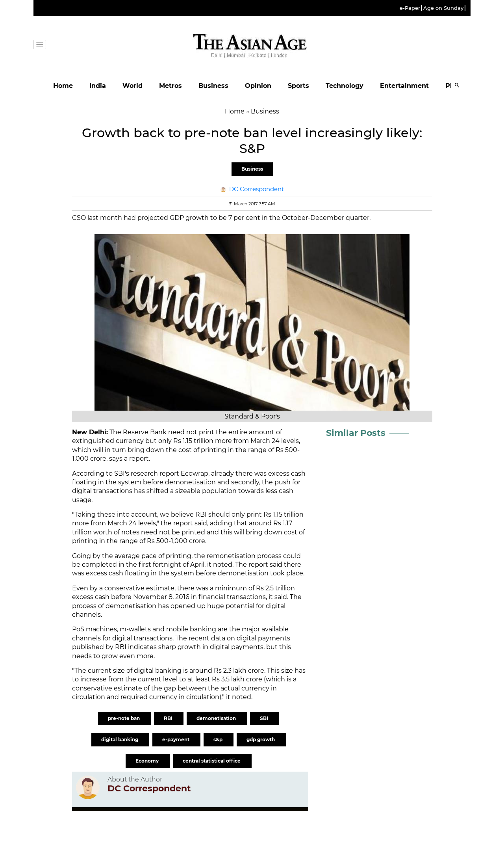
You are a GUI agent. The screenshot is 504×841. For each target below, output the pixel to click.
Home (63, 86)
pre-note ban (124, 718)
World (132, 86)
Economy (148, 761)
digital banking (120, 740)
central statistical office (212, 761)
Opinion (258, 86)
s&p (219, 740)
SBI (265, 718)
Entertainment (404, 86)
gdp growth (261, 740)
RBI (169, 718)
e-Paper (410, 8)
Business (213, 86)
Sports (298, 86)
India (98, 86)
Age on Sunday (443, 8)
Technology (345, 86)
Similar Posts (356, 433)
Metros (170, 86)
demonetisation (217, 718)
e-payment (176, 740)
